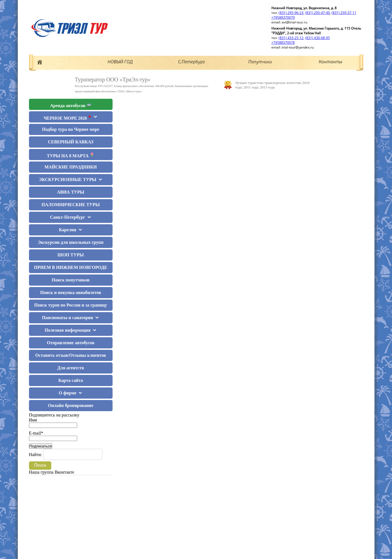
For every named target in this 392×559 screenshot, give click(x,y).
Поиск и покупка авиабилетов (71, 292)
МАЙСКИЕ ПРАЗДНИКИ (70, 167)
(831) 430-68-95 (317, 38)
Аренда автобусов (71, 105)
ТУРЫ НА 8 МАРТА (71, 155)
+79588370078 (283, 43)
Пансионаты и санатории (68, 318)
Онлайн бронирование (71, 405)
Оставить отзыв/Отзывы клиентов (71, 355)
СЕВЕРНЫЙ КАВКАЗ (71, 142)
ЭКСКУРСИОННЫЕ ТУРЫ (67, 179)
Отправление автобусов (71, 343)
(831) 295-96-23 (291, 13)
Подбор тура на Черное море (71, 129)
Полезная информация (68, 330)
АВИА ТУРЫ (70, 192)
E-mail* (53, 436)
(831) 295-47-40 (317, 13)
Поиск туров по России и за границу (71, 305)
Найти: (36, 455)
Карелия (67, 230)
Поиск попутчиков (71, 280)
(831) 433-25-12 (291, 38)
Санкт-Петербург (67, 217)
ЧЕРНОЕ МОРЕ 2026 (68, 118)
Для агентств (71, 368)
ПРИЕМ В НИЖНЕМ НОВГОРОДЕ (71, 267)
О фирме (68, 393)
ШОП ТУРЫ (70, 255)
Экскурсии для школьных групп (71, 242)
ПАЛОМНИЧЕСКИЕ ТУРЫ (71, 205)
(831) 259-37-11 (344, 13)
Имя (53, 422)
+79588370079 (283, 17)
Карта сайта (71, 380)
